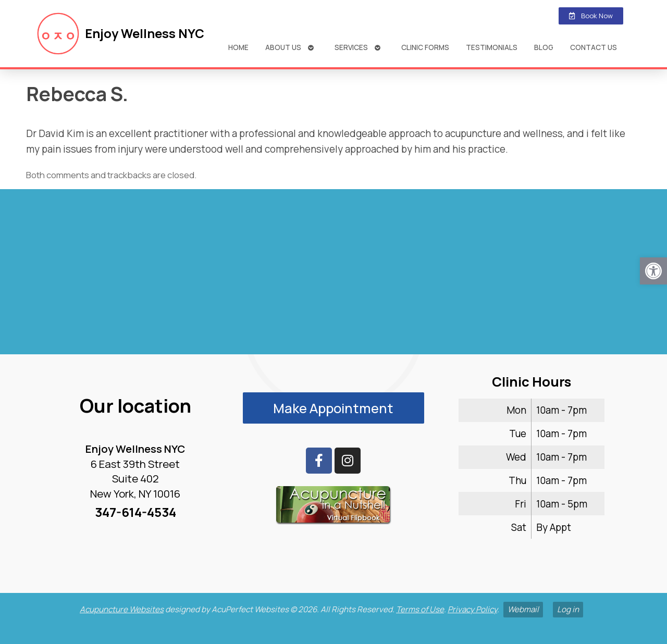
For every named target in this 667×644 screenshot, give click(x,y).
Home (238, 47)
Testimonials (492, 47)
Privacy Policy (472, 609)
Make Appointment (333, 408)
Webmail (523, 609)
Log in (568, 609)
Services (351, 47)
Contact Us (594, 47)
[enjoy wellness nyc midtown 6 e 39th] (333, 276)
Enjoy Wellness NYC (145, 33)
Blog (544, 47)
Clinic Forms (425, 47)
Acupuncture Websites (122, 609)
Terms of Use (420, 609)
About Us (283, 47)
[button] (653, 271)
